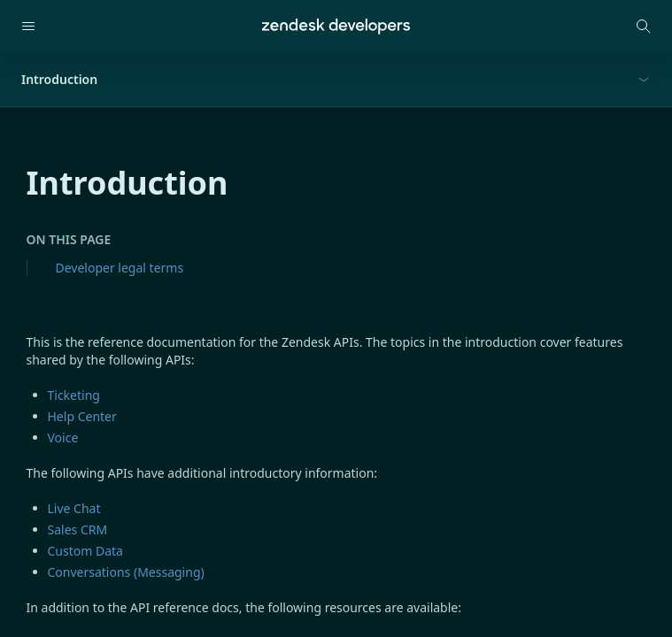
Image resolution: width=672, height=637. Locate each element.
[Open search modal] (644, 27)
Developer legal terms (120, 268)
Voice (63, 437)
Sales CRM (78, 530)
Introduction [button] (59, 79)
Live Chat (74, 508)
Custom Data (85, 551)
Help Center (82, 416)
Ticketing (74, 395)
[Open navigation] (28, 27)
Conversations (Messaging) (126, 572)
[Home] (336, 27)
